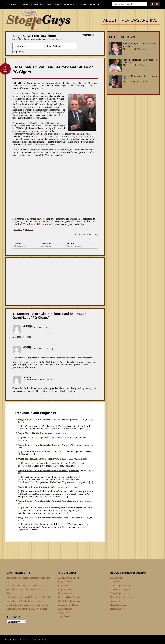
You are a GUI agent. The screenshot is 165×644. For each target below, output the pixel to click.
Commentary (38, 4)
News (25, 4)
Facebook (95, 4)
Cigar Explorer (65, 589)
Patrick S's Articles (138, 65)
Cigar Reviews (12, 4)
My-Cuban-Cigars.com (120, 597)
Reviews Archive (139, 21)
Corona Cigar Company (121, 586)
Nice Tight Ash (65, 609)
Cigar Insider (40, 222)
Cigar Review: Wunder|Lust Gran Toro (24, 601)
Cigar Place (115, 582)
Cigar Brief (63, 586)
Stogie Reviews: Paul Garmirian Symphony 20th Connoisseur (50, 518)
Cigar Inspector (65, 593)
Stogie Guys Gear (118, 605)
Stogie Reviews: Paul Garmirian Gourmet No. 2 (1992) (46, 445)
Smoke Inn (115, 601)
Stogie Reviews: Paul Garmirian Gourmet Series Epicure (47, 420)
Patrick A (18, 230)
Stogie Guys (92, 235)
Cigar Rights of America (69, 597)
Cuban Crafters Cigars (120, 589)
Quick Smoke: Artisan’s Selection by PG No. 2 (42, 459)
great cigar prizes (53, 39)
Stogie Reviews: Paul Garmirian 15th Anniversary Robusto (49, 470)
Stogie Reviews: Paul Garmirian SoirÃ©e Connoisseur (46, 501)
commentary (18, 134)
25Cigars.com (116, 578)
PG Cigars (62, 86)
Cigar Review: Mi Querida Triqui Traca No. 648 (29, 597)
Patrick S (29, 230)
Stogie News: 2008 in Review (33, 433)
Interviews (70, 4)
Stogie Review (65, 617)
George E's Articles (139, 81)
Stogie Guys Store (118, 609)
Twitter (83, 4)
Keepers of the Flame (68, 605)
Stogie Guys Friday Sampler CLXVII (37, 487)
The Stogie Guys (74, 246)
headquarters (48, 150)
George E (38, 134)
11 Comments (20, 246)
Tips (49, 4)
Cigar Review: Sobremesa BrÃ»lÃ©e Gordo (27, 609)
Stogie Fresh (64, 613)
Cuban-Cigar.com (118, 593)
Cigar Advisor (65, 582)
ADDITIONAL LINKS (69, 578)
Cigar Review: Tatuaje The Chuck (22, 586)
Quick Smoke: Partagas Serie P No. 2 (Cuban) (28, 605)
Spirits (58, 4)
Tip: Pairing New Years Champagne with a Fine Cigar (28, 580)
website (45, 224)
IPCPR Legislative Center (70, 601)
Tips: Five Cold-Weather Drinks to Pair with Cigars (27, 591)
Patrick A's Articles (139, 49)
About (110, 21)
